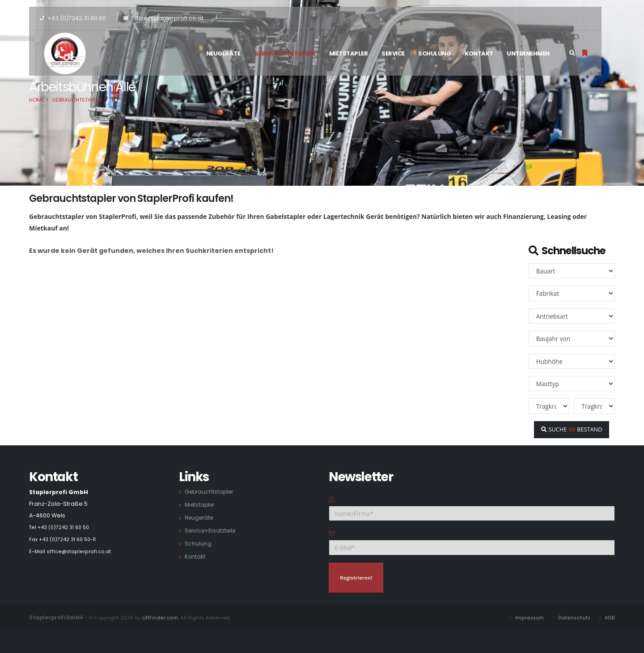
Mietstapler (349, 53)
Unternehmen (528, 53)
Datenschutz (574, 618)
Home (36, 100)
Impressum (528, 618)
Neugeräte (223, 53)
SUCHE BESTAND (572, 429)
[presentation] (542, 580)
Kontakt (479, 53)
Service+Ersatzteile (212, 531)
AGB (610, 618)
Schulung (434, 53)
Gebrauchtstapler (285, 53)
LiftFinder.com (160, 618)
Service (393, 53)
